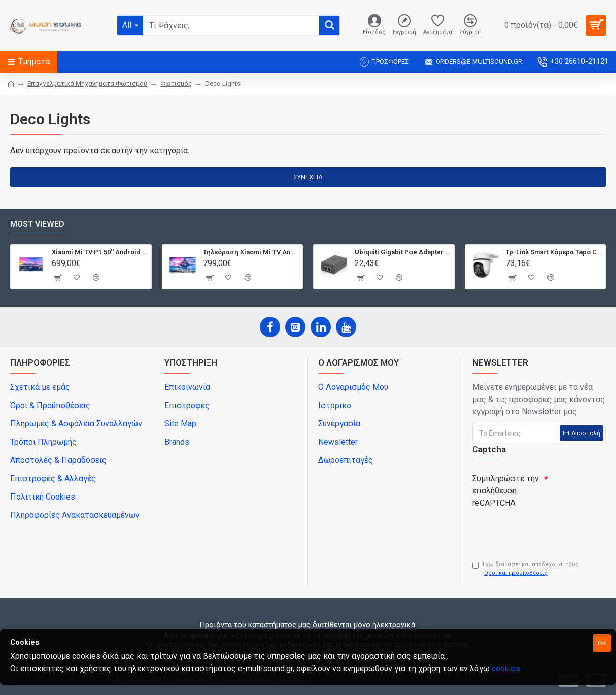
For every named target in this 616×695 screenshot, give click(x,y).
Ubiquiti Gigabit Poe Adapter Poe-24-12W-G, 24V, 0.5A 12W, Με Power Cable (403, 252)
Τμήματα (34, 62)
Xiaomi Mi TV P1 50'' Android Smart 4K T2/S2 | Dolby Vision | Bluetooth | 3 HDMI (100, 252)
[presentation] (543, 530)
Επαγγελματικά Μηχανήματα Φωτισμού (87, 84)
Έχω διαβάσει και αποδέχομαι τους (526, 569)
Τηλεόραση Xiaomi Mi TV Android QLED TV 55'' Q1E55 (251, 252)
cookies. (507, 668)
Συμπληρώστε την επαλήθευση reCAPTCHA (506, 491)
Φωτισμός (176, 84)
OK (602, 643)
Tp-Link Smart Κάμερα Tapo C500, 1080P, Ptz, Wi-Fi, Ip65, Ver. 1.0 (554, 252)
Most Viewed (37, 224)
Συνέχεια (308, 177)
